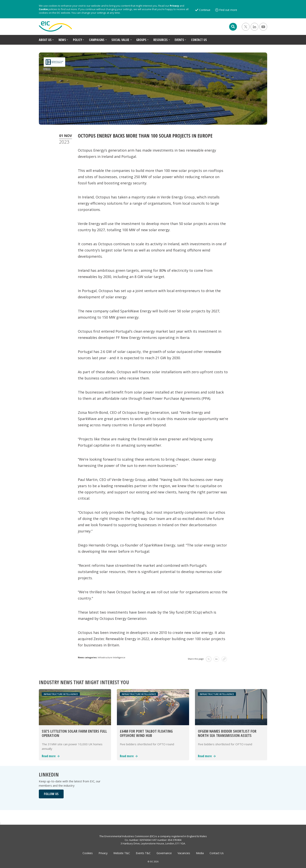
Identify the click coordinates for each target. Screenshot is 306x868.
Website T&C (122, 853)
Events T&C (143, 853)
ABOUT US (45, 40)
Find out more (228, 10)
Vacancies (184, 853)
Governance (164, 853)
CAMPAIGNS (97, 40)
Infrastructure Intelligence (112, 657)
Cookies (88, 853)
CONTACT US (199, 40)
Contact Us (217, 853)
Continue (205, 10)
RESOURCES (161, 40)
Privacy (174, 6)
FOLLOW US (51, 794)
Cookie (43, 9)
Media (200, 853)
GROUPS (141, 40)
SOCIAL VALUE (120, 40)
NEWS (62, 40)
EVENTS (179, 40)
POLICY (77, 40)
